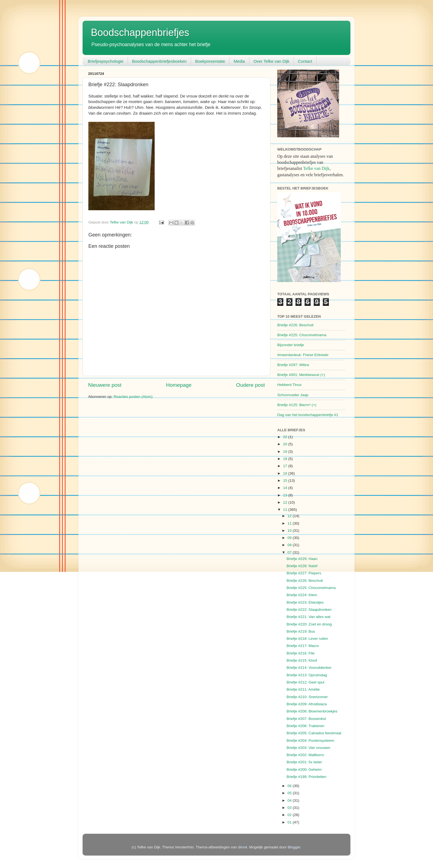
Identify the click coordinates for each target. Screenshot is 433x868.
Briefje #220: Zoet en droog (309, 624)
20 (286, 444)
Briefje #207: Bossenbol (306, 719)
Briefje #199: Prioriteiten (307, 777)
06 (290, 786)
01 (290, 822)
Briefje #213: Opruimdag (307, 675)
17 (286, 466)
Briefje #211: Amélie (303, 689)
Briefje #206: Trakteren (306, 726)
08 (290, 545)
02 (290, 815)
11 (286, 510)
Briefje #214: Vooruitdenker (309, 668)
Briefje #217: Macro (303, 646)
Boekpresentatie (210, 61)
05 (290, 793)
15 (286, 481)
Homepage (179, 385)
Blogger (294, 847)
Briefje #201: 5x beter (304, 762)
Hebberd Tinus (289, 385)
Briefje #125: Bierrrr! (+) (297, 405)
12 (286, 502)
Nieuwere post (105, 385)
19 (286, 452)
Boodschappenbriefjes (140, 32)
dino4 (243, 847)
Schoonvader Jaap (293, 395)
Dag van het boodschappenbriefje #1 (308, 415)
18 (286, 459)
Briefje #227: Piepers (304, 573)
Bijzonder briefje (291, 345)
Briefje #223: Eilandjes (305, 602)
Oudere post (250, 385)
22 (286, 437)
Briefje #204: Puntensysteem (311, 741)
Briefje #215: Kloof (302, 660)
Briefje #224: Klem (302, 595)
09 (290, 538)
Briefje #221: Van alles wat (309, 617)
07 (290, 552)
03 (290, 808)
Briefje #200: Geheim (304, 770)
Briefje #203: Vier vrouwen (308, 748)
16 (286, 473)
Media (239, 61)
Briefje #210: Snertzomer (307, 697)
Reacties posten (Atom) (133, 397)
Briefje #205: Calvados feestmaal (314, 733)
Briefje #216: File (301, 653)
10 (290, 531)
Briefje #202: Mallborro (305, 755)
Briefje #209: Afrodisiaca (307, 704)
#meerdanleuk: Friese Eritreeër (303, 355)
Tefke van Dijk (316, 168)
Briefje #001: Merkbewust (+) (301, 375)
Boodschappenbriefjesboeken (159, 61)
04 (290, 800)
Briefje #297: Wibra (293, 365)
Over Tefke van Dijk (271, 61)
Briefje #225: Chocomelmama (302, 335)
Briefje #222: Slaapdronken (309, 610)
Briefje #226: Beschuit (295, 325)
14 (286, 488)
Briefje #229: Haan (302, 559)
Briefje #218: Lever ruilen (307, 639)
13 (286, 495)
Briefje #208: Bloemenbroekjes (312, 711)
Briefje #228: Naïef (302, 566)
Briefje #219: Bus (301, 631)
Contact (305, 61)
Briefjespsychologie (106, 61)
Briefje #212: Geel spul (306, 682)
